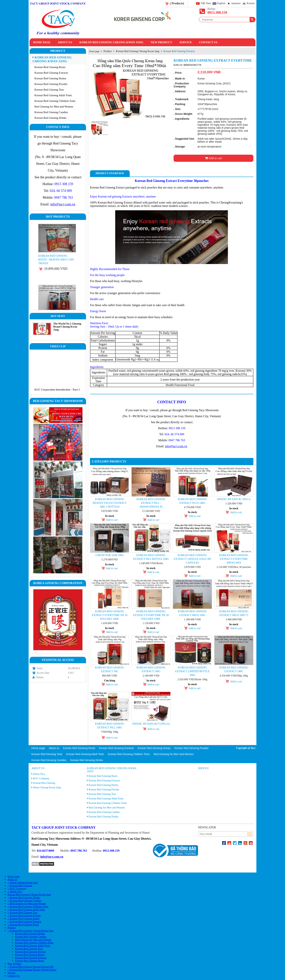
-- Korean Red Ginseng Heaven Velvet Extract (32, 970)
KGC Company (41, 778)
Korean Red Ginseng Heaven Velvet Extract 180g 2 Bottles (110, 503)
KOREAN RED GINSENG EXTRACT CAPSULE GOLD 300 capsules (192, 559)
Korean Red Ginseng (44, 783)
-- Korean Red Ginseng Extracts (24, 922)
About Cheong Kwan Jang (47, 787)
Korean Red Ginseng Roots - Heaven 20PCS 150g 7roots (56, 260)
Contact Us (208, 42)
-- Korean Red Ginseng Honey (24, 919)
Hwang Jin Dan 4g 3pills (234, 499)
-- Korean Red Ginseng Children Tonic (28, 907)
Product (58, 51)
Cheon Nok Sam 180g (110, 555)
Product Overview (110, 173)
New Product (161, 42)
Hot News (58, 316)
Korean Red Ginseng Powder (51, 84)
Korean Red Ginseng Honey (50, 78)
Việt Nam (206, 3)
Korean (251, 3)
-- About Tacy (15, 892)
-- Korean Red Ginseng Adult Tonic (26, 910)
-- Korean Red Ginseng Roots (23, 925)
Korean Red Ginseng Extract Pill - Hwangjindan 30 (151, 503)
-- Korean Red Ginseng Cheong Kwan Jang (30, 931)
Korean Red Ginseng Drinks (50, 118)
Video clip (58, 346)
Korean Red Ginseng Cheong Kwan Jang (111, 42)
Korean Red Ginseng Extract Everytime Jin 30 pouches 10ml (110, 615)
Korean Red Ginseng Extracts (51, 73)
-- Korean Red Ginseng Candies (24, 901)
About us (65, 42)
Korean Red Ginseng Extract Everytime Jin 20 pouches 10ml (151, 615)
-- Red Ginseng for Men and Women (27, 904)
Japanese (236, 3)
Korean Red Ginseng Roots (50, 67)
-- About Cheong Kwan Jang (23, 883)
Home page (42, 42)
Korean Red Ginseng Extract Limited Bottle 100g (192, 671)
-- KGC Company (17, 889)
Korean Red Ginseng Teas (49, 90)
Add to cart (213, 158)
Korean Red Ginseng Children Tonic (55, 101)
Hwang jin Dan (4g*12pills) (151, 724)
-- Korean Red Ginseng (20, 886)
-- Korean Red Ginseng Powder (24, 916)
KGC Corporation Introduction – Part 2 (57, 390)
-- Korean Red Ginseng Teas (22, 913)
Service (186, 42)
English (221, 3)
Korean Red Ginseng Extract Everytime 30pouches (234, 559)
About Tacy (39, 774)
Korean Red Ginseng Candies (51, 112)
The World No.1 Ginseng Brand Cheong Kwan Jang (67, 327)
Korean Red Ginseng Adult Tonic (53, 95)
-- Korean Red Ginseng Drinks (24, 898)
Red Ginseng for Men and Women (54, 107)
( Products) (177, 3)
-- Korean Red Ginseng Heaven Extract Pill (30, 967)
